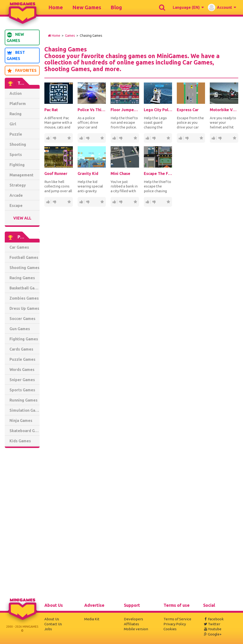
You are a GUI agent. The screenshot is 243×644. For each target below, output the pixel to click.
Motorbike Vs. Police (224, 110)
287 (114, 138)
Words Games (22, 370)
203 (154, 138)
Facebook (213, 619)
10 (88, 202)
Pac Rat (51, 110)
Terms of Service (177, 619)
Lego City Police (158, 110)
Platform (18, 104)
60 (154, 202)
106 (180, 138)
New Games (87, 7)
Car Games (19, 247)
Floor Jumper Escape (125, 110)
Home (56, 7)
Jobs (48, 629)
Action (16, 93)
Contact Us (53, 624)
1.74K (81, 138)
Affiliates (131, 624)
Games (70, 36)
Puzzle (16, 134)
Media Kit (92, 619)
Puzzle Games (22, 359)
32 (54, 138)
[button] (188, 7)
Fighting (17, 165)
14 (121, 202)
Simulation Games (25, 410)
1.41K (147, 138)
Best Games (16, 55)
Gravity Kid (88, 174)
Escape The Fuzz (158, 174)
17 (187, 138)
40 (121, 138)
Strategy (18, 185)
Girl (13, 124)
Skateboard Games (25, 431)
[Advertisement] (22, 524)
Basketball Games (25, 288)
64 (114, 202)
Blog (116, 7)
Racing (16, 114)
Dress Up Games (24, 308)
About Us (52, 619)
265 (147, 202)
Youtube (212, 629)
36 (48, 202)
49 (81, 202)
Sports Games (22, 390)
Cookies (170, 629)
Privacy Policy (175, 624)
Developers (133, 619)
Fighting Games (24, 339)
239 (88, 138)
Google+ (212, 634)
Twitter (212, 624)
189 (213, 138)
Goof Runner (56, 174)
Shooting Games (24, 268)
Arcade (16, 195)
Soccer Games (22, 319)
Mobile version (136, 629)
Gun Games (20, 329)
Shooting (18, 144)
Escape (16, 206)
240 (48, 138)
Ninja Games (21, 420)
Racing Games (22, 278)
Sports (16, 155)
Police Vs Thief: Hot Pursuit (92, 110)
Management (21, 175)
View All (22, 218)
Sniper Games (22, 380)
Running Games (23, 400)
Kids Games (20, 441)
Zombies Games (24, 298)
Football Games (24, 257)
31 (220, 138)
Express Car (188, 110)
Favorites (22, 71)
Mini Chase (120, 174)
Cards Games (21, 349)
